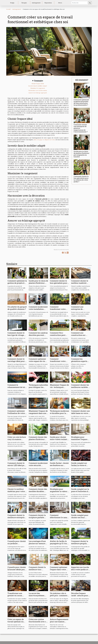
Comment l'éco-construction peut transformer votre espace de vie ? (58, 336)
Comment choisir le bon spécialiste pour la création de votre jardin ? (81, 179)
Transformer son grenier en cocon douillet (15, 596)
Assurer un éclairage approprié (38, 93)
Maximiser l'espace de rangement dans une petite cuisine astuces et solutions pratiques (38, 414)
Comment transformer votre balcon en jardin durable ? (58, 310)
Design (12, 3)
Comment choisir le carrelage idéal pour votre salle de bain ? (16, 361)
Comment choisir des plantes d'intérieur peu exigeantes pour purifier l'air (38, 441)
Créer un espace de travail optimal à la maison (16, 622)
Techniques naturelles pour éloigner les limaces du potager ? (38, 387)
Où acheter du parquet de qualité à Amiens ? (17, 308)
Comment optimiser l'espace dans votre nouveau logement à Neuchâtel (59, 571)
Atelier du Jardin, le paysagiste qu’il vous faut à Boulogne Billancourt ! (59, 545)
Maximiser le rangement (38, 88)
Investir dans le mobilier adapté (38, 86)
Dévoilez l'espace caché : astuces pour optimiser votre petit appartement (80, 597)
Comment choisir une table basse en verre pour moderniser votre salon (80, 414)
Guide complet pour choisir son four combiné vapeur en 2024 (80, 519)
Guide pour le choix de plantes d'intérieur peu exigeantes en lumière (82, 154)
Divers (60, 3)
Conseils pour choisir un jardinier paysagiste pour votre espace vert (17, 545)
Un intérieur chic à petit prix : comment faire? (59, 596)
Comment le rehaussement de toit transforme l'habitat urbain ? (17, 388)
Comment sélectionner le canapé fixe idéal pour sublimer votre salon (60, 519)
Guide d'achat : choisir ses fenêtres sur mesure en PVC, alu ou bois (59, 467)
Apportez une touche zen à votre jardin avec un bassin (81, 570)
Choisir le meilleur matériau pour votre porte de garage (16, 491)
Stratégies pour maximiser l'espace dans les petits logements (79, 441)
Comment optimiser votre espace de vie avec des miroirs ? (37, 361)
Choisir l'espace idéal (38, 84)
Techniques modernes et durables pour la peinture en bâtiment (59, 413)
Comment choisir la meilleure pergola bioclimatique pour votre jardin (80, 545)
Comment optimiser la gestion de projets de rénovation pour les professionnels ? (81, 102)
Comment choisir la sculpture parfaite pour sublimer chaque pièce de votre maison (38, 519)
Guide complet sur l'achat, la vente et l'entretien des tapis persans (80, 467)
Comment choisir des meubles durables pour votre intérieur (38, 491)
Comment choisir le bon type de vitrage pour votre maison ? (16, 335)
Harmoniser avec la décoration (38, 90)
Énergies (24, 3)
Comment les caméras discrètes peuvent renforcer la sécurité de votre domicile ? (38, 336)
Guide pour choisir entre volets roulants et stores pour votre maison (59, 441)
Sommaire (39, 81)
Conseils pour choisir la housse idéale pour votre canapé (17, 570)
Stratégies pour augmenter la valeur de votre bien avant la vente (59, 493)
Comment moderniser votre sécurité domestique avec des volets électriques (38, 467)
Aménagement (36, 3)
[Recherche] (80, 3)
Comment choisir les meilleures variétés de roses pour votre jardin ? (81, 388)
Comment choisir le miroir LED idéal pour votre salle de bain (17, 465)
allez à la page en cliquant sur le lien (45, 140)
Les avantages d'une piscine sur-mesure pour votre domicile (37, 544)
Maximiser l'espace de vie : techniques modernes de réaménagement (59, 388)
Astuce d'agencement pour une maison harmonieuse (59, 622)
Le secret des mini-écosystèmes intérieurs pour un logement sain (37, 597)
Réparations (48, 3)
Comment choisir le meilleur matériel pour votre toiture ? (80, 283)
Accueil (8, 9)
